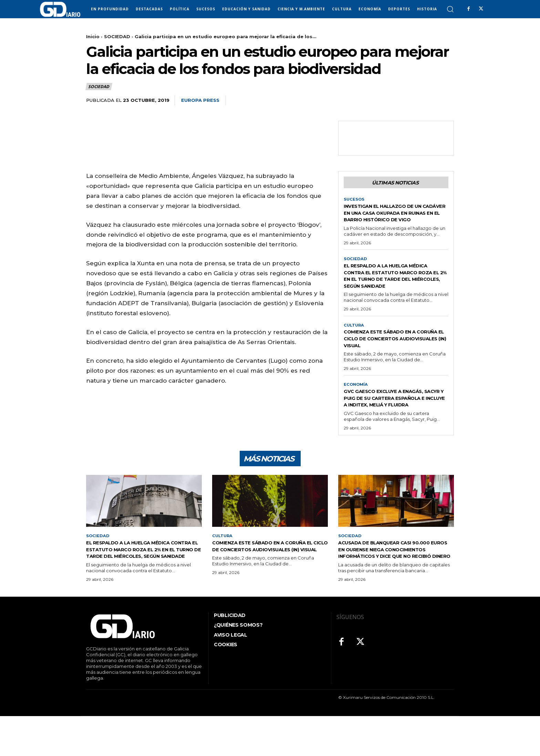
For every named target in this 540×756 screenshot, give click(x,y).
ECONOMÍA (356, 408)
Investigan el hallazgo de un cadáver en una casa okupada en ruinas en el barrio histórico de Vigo (395, 218)
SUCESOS (354, 201)
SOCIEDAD (117, 36)
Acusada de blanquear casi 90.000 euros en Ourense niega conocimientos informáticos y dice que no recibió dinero (390, 585)
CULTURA (355, 341)
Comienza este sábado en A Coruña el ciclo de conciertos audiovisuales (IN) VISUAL (394, 358)
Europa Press (200, 100)
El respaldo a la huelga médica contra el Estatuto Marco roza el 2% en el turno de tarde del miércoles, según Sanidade (395, 288)
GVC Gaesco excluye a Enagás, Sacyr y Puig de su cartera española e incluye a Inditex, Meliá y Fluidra (394, 424)
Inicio (93, 36)
